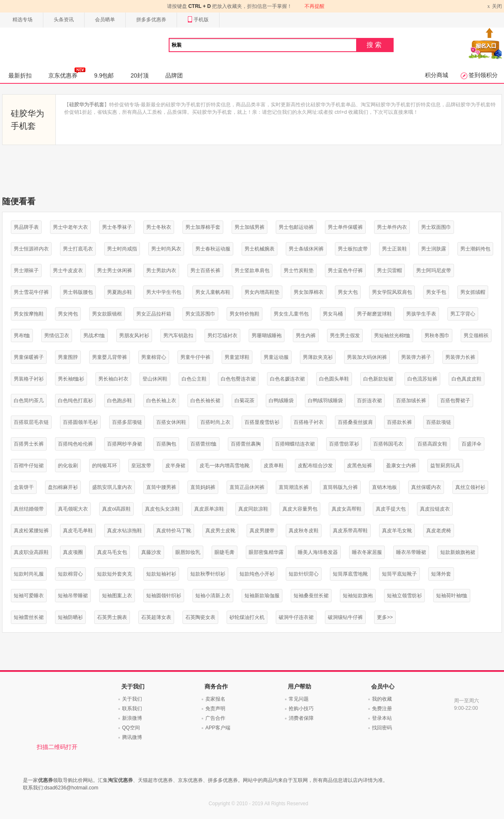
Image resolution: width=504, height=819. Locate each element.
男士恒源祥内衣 (31, 249)
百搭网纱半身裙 (125, 444)
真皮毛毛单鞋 (78, 531)
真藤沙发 (151, 552)
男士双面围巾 (436, 227)
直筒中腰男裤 (161, 487)
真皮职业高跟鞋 (31, 552)
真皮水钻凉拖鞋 (125, 531)
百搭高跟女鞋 (432, 444)
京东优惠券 (67, 73)
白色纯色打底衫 (75, 401)
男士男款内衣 (161, 270)
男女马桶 (333, 314)
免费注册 (382, 709)
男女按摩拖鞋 (29, 314)
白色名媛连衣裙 (287, 379)
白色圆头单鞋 (334, 379)
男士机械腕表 (259, 249)
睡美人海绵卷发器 (318, 552)
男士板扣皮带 (353, 249)
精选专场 (22, 20)
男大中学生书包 (164, 292)
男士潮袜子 (26, 270)
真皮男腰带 (262, 531)
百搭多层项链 (127, 422)
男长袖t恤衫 (71, 379)
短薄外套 (441, 574)
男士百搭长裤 (205, 270)
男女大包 (348, 292)
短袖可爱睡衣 (29, 596)
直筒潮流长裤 (294, 487)
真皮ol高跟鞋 (116, 509)
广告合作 (215, 718)
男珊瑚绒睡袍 (267, 336)
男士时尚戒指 (122, 249)
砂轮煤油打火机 (247, 617)
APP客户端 (218, 728)
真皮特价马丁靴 (174, 531)
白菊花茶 (245, 401)
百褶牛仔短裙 (29, 466)
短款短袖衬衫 (161, 574)
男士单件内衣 (392, 227)
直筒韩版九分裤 (340, 487)
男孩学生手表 (421, 314)
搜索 (375, 45)
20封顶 (140, 75)
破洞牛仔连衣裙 (296, 617)
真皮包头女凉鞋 (162, 509)
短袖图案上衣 (117, 596)
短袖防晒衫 (70, 617)
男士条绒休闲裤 (306, 249)
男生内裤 (306, 336)
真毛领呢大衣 (73, 509)
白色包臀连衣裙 (238, 379)
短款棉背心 (70, 574)
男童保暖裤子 (29, 357)
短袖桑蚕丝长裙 (311, 596)
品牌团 (174, 75)
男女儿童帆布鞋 (213, 292)
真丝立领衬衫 (470, 487)
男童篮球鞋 (237, 357)
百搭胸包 (166, 444)
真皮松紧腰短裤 (31, 531)
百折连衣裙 (369, 401)
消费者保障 (301, 718)
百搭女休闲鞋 (171, 422)
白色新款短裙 (378, 379)
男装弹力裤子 (416, 357)
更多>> (385, 617)
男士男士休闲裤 (115, 270)
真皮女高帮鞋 (347, 509)
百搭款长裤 (399, 422)
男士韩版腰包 (78, 292)
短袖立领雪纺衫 (404, 596)
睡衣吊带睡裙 (411, 552)
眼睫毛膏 (225, 552)
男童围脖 (68, 357)
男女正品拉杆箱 (154, 314)
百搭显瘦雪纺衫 (262, 422)
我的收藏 (382, 699)
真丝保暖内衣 (426, 487)
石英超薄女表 (156, 617)
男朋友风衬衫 (134, 336)
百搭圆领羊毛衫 (80, 422)
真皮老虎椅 (439, 531)
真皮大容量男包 (300, 509)
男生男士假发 (345, 336)
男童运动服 (276, 357)
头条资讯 (64, 20)
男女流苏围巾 (200, 314)
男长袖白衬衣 (113, 379)
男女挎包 (68, 314)
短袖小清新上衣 (213, 596)
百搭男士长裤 (29, 444)
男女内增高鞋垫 (262, 292)
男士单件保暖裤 (345, 227)
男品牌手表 (26, 227)
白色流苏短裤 (422, 379)
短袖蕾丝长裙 (29, 617)
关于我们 (132, 699)
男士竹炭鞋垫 (299, 270)
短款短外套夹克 (115, 574)
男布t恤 (22, 336)
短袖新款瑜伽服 (262, 596)
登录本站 (382, 718)
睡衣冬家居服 (367, 552)
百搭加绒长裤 (411, 401)
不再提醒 (314, 6)
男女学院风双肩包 (392, 292)
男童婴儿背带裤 (110, 357)
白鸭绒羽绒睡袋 (325, 401)
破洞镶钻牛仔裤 (345, 617)
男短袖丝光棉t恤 (392, 336)
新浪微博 (132, 718)
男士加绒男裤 (250, 227)
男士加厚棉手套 (203, 227)
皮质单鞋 (274, 466)
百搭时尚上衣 (215, 422)
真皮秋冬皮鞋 (304, 531)
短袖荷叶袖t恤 (452, 596)
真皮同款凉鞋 (253, 509)
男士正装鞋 (394, 249)
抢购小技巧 (301, 709)
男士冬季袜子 (117, 227)
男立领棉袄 (476, 336)
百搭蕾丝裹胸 (246, 444)
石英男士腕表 (112, 617)
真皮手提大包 (391, 509)
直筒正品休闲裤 (247, 487)
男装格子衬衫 (29, 379)
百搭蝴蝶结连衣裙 (295, 444)
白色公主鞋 (194, 379)
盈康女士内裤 (401, 466)
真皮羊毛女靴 (397, 531)
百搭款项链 (439, 422)
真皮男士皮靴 (220, 531)
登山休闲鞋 (155, 379)
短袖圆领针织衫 (164, 596)
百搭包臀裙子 (455, 401)
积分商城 (437, 75)
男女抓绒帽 (473, 292)
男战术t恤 (94, 336)
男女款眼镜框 (107, 314)
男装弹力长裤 (460, 357)
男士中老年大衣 (70, 227)
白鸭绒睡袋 (281, 401)
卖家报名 (215, 699)
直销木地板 (384, 487)
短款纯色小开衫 (257, 574)
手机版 (198, 20)
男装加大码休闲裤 (367, 357)
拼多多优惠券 (151, 20)
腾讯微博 (132, 737)
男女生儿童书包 (291, 314)
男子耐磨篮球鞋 (374, 314)
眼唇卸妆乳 (188, 552)
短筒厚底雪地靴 (350, 574)
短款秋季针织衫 (208, 574)
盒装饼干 (24, 487)
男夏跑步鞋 (120, 292)
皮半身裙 (175, 466)
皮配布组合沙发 (315, 466)
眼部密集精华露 (266, 552)
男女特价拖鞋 (245, 314)
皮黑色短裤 (359, 466)
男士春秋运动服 (213, 249)
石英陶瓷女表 (200, 617)
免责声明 (215, 709)
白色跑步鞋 (120, 401)
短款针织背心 (304, 574)
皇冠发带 (141, 466)
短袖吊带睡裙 (73, 596)
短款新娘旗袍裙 (458, 552)
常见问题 (299, 699)
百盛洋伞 (472, 444)
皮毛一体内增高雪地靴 (225, 466)
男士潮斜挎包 (475, 249)
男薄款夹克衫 (318, 357)
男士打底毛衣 (78, 249)
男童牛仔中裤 (195, 357)
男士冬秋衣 (159, 227)
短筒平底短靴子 (399, 574)
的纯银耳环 (105, 466)
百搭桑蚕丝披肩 (355, 422)
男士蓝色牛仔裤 (345, 270)
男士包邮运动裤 (296, 227)
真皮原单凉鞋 (209, 509)
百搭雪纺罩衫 (344, 444)
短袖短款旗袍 (358, 596)
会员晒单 (105, 20)
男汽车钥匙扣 (178, 336)
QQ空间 (131, 728)
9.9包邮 (104, 75)
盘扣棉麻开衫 (63, 487)
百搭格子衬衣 (309, 422)
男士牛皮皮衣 (68, 270)
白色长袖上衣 (161, 401)
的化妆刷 (68, 466)
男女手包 (436, 292)
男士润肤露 (434, 249)
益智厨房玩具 (445, 466)
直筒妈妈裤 (203, 487)
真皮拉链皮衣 (435, 509)
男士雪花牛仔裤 (31, 292)
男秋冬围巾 (437, 336)
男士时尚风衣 (166, 249)
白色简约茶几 (29, 401)
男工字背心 (463, 314)
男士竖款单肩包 (252, 270)
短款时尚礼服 (29, 574)
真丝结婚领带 (29, 509)
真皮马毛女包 (112, 552)
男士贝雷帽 (389, 270)
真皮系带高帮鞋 (350, 531)
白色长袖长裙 (205, 401)
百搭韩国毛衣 (388, 444)
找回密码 (382, 728)
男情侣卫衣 (57, 336)
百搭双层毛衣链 (31, 422)
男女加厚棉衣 (309, 292)
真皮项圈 (73, 552)
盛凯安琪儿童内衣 (112, 487)
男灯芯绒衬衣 (222, 336)
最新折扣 (20, 75)
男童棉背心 (154, 357)
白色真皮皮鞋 (467, 379)
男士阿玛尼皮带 (434, 270)
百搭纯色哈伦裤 (75, 444)
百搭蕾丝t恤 (203, 444)
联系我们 (132, 709)
